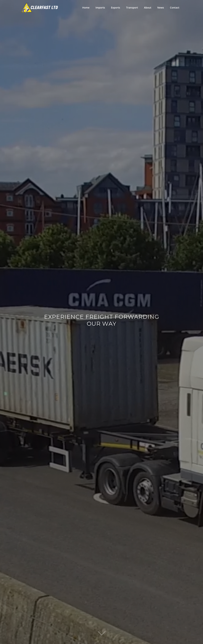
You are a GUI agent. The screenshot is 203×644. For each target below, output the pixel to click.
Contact (175, 8)
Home (86, 8)
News (161, 8)
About (148, 8)
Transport (132, 8)
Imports (100, 8)
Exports (116, 8)
